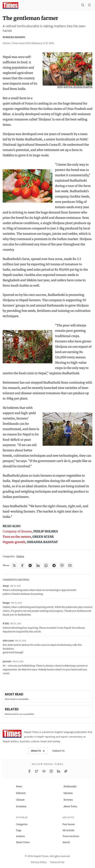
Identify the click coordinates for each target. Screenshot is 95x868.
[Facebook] (29, 771)
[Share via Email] (70, 565)
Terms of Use (57, 862)
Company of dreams (17, 531)
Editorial (21, 793)
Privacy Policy (39, 862)
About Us (38, 751)
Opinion (68, 793)
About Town (70, 806)
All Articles (68, 830)
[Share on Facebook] (22, 565)
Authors (20, 836)
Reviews (68, 800)
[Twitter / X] (37, 771)
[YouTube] (44, 771)
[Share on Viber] (62, 565)
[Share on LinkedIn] (38, 565)
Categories (22, 824)
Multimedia (70, 786)
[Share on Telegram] (54, 565)
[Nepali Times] (12, 734)
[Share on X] (14, 565)
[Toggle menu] (89, 5)
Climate (20, 800)
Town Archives (71, 836)
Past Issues (69, 824)
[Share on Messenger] (30, 565)
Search (66, 842)
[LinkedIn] (59, 771)
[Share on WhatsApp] (46, 565)
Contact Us (58, 751)
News (19, 786)
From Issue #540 (33, 43)
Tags (19, 830)
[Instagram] (51, 771)
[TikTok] (66, 771)
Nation (20, 556)
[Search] (83, 5)
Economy (21, 806)
